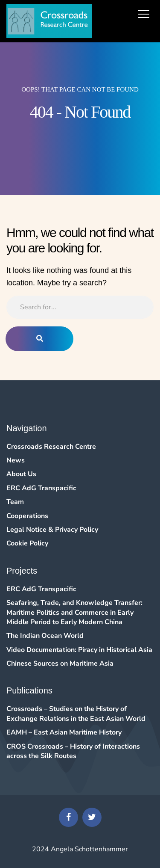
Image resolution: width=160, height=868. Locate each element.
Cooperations (27, 516)
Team (15, 502)
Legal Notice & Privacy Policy (52, 530)
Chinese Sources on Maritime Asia (60, 664)
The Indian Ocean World (45, 636)
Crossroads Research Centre (51, 447)
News (16, 460)
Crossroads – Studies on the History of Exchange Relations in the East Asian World (76, 714)
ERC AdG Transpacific (41, 488)
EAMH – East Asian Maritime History (64, 732)
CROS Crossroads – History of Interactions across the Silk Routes (73, 751)
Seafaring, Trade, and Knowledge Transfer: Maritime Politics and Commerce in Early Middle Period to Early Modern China (74, 612)
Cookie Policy (27, 543)
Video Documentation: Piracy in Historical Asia (79, 650)
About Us (21, 474)
